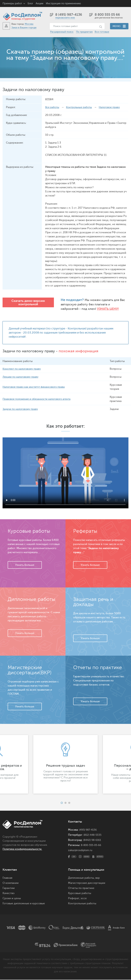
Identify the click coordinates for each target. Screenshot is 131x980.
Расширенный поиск (62, 32)
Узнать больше (25, 565)
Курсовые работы (80, 894)
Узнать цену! (90, 309)
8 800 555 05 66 (107, 15)
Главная (7, 878)
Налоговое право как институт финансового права (36, 387)
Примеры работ (12, 3)
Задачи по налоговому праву (21, 409)
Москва (29, 24)
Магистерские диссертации (87, 883)
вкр (98, 878)
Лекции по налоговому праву (22, 377)
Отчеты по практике (81, 888)
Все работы (53, 107)
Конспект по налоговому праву (23, 369)
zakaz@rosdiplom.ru (81, 851)
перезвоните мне (65, 18)
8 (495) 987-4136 (69, 15)
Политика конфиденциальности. (24, 849)
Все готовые (102, 32)
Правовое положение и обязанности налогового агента (39, 399)
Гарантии (9, 888)
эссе (84, 899)
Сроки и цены (12, 899)
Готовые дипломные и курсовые (24, 904)
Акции (39, 3)
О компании (11, 883)
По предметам (84, 32)
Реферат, (74, 899)
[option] (65, 765)
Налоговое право (113, 107)
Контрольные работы (81, 107)
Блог (30, 3)
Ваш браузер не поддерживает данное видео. (65, 473)
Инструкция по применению (63, 3)
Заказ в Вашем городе (24, 28)
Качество (9, 894)
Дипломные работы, (82, 878)
